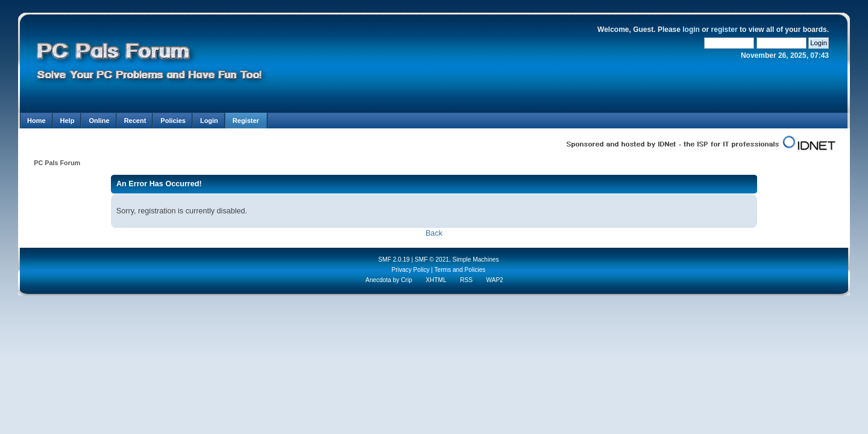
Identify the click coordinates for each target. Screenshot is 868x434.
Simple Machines (476, 259)
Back (434, 233)
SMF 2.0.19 (394, 259)
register (725, 30)
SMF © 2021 (432, 259)
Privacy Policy (411, 270)
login (691, 30)
